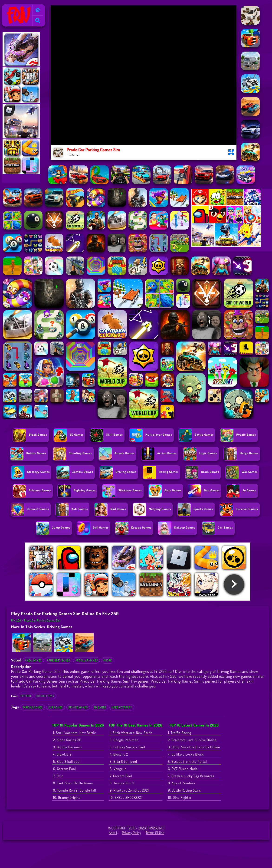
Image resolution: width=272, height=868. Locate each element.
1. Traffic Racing (180, 733)
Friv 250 (10, 7)
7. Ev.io (58, 776)
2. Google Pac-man (124, 740)
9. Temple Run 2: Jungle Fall (75, 790)
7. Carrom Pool (121, 776)
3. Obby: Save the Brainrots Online (194, 747)
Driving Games (60, 627)
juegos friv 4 (45, 696)
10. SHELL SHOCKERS (126, 797)
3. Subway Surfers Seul (128, 747)
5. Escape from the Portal (187, 761)
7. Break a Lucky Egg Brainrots (191, 776)
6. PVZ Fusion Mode (183, 769)
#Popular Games (87, 660)
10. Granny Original (67, 797)
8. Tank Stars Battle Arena (73, 783)
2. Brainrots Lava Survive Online (192, 740)
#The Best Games (58, 660)
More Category (122, 707)
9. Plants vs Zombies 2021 (129, 790)
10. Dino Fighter (180, 797)
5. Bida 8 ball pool (67, 761)
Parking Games (33, 707)
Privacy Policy (131, 833)
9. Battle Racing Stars (184, 790)
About (113, 833)
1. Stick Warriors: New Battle (75, 733)
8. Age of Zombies (182, 783)
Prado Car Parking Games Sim (42, 620)
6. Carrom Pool (65, 769)
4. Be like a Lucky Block (186, 754)
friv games (140, 681)
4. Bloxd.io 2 (62, 754)
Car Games (55, 707)
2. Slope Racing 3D (67, 740)
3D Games (100, 707)
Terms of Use (155, 833)
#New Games (33, 660)
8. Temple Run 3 (122, 783)
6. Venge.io (118, 769)
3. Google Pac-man (67, 747)
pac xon (26, 696)
